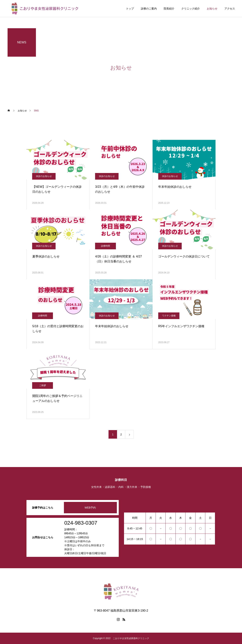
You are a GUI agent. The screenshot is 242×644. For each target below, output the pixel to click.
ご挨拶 (43, 385)
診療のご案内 (149, 9)
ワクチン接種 (169, 316)
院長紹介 (169, 9)
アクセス (230, 9)
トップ (130, 9)
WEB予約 (90, 508)
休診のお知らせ (44, 176)
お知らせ (212, 9)
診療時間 (105, 246)
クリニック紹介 (191, 9)
